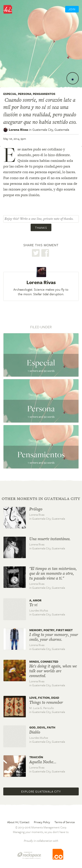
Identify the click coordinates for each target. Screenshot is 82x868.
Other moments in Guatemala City (41, 499)
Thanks (41, 228)
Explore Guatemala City (41, 791)
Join (72, 9)
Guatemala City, (51, 129)
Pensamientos (44, 94)
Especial (10, 94)
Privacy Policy (42, 822)
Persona (25, 94)
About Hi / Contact (18, 822)
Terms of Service (65, 822)
